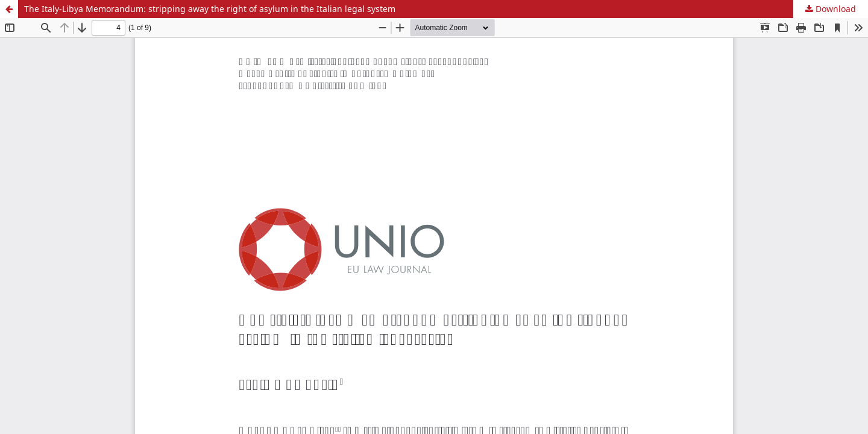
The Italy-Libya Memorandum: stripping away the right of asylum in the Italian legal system (210, 9)
